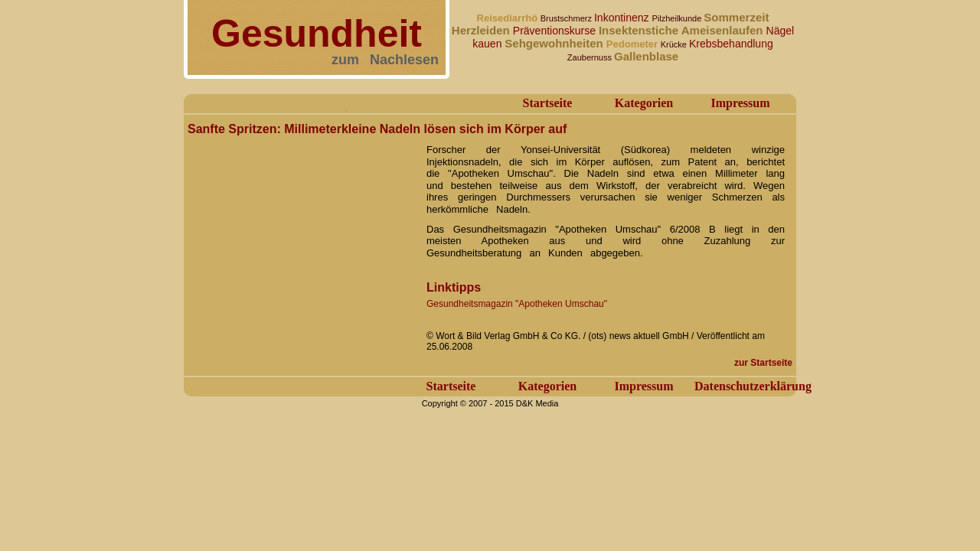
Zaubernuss (591, 57)
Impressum (740, 103)
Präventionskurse (556, 31)
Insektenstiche (640, 30)
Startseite (548, 103)
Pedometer (634, 44)
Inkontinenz (623, 18)
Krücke (675, 44)
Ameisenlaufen (724, 30)
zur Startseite (763, 363)
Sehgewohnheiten (555, 43)
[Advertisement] (302, 236)
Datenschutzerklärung (753, 386)
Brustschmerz (567, 18)
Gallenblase (646, 56)
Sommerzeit (736, 17)
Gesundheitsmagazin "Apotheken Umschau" (517, 304)
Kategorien (644, 103)
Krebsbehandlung (731, 44)
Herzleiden (482, 30)
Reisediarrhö (509, 18)
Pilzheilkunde (678, 18)
